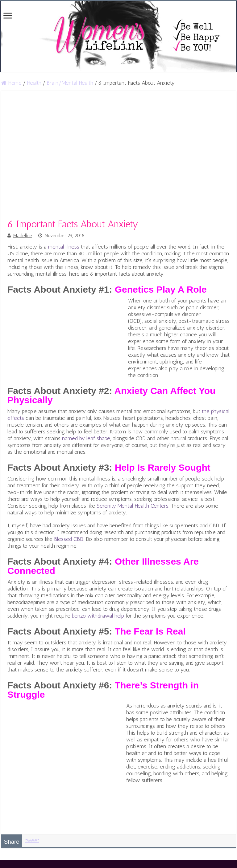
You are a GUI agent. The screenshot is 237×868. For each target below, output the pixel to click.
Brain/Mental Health (70, 83)
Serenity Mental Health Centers (133, 506)
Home (11, 83)
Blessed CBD (69, 539)
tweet (32, 840)
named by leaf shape (86, 438)
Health (34, 83)
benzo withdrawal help (98, 616)
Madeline (23, 236)
